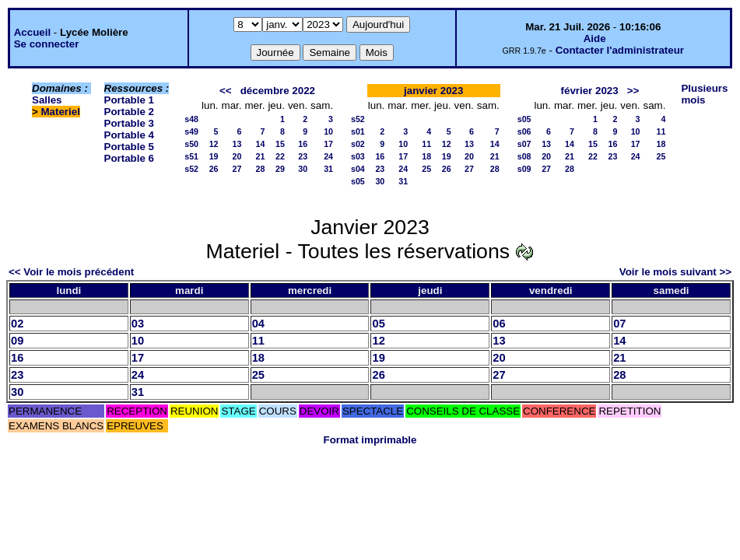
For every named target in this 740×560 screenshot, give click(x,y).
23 (303, 156)
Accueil (32, 32)
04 (258, 324)
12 (214, 144)
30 (303, 169)
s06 (524, 131)
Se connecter (47, 44)
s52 (191, 169)
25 (426, 169)
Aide (595, 38)
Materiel (61, 112)
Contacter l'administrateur (620, 50)
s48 (191, 119)
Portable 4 (129, 135)
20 (237, 156)
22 (280, 156)
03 (138, 324)
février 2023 (590, 91)
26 (214, 169)
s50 (191, 144)
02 (17, 324)
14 (261, 144)
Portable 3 (129, 123)
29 (280, 169)
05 (378, 324)
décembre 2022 (278, 91)
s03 (358, 156)
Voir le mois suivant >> (675, 272)
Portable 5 (129, 147)
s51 (191, 156)
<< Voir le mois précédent (71, 272)
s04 (358, 169)
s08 (524, 156)
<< (226, 91)
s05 (358, 181)
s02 (358, 144)
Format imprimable (370, 440)
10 (328, 131)
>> (633, 91)
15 (280, 144)
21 (261, 156)
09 (17, 341)
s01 (358, 131)
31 (328, 169)
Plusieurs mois (704, 94)
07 (619, 324)
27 (237, 169)
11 (426, 144)
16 (303, 144)
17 (328, 144)
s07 (524, 144)
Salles (47, 100)
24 (328, 156)
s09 (524, 169)
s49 (191, 131)
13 (237, 144)
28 (261, 169)
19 (214, 156)
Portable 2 (129, 112)
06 (499, 324)
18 (426, 156)
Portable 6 (129, 158)
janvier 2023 (433, 91)
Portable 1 (129, 100)
